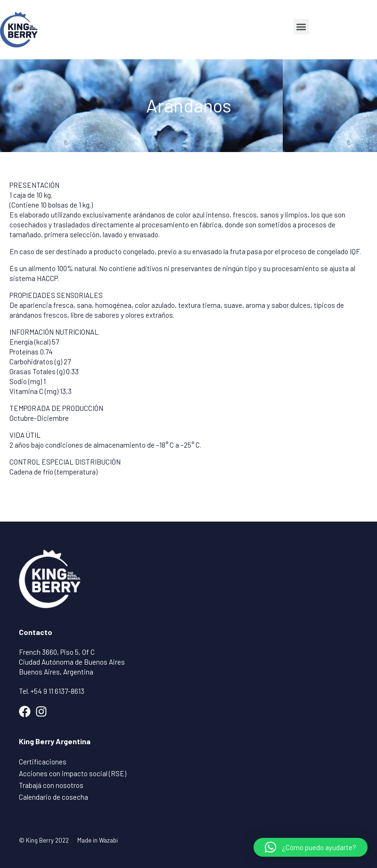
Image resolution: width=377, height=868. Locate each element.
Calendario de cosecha (53, 797)
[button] (301, 27)
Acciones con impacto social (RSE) (73, 773)
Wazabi (108, 840)
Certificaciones (43, 762)
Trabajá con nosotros (51, 785)
